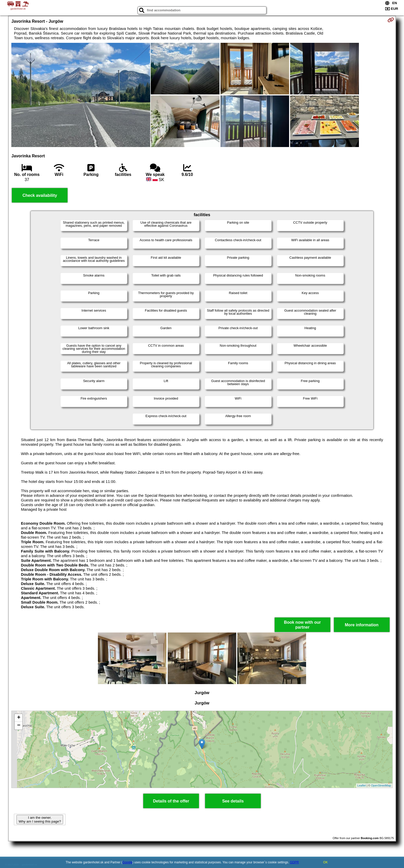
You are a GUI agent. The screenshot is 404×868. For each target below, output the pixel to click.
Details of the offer (171, 801)
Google (127, 862)
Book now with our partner (302, 625)
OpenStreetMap (381, 785)
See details (233, 801)
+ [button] (19, 718)
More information (362, 625)
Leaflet (362, 785)
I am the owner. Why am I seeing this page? (40, 820)
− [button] (19, 726)
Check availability (40, 195)
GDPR (294, 862)
